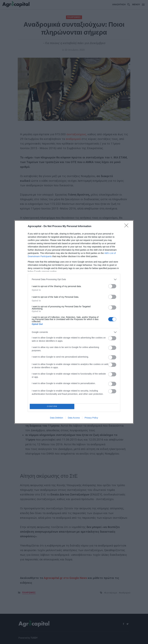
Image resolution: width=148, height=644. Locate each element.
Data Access (74, 418)
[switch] (112, 286)
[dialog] (74, 322)
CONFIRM (53, 406)
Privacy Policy (91, 418)
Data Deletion (57, 418)
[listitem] (74, 279)
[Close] (127, 226)
